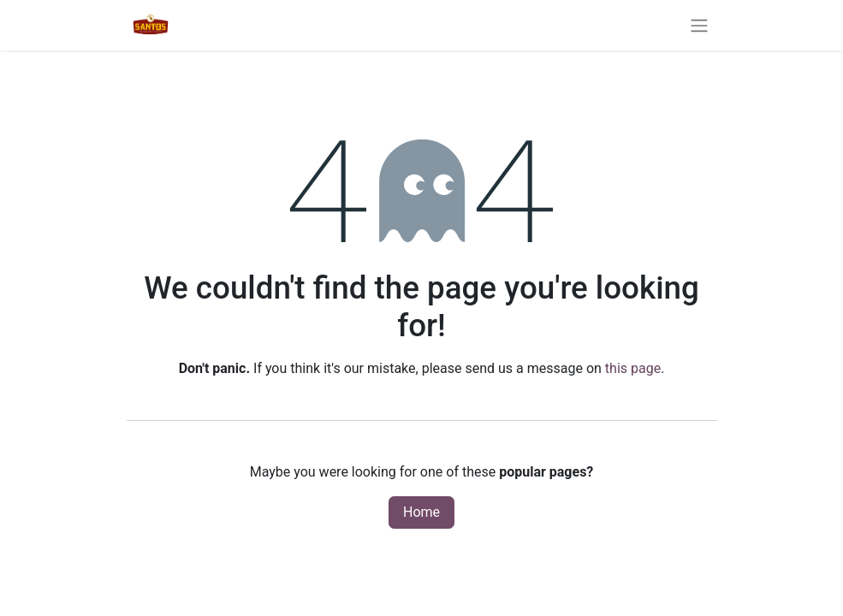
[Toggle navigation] (699, 25)
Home (421, 512)
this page (633, 368)
